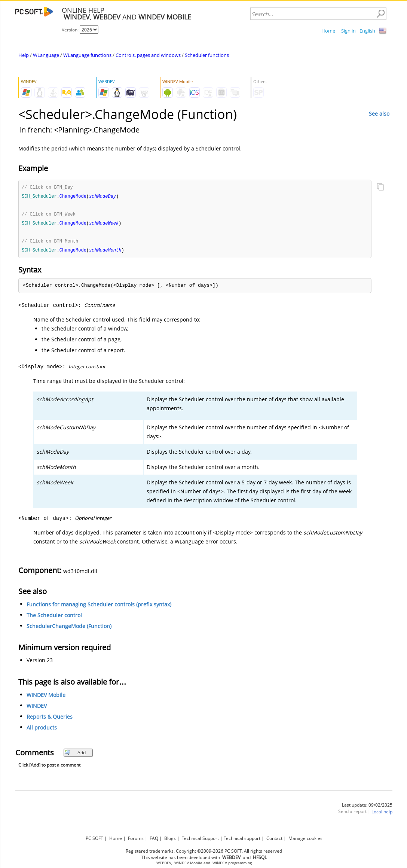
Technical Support (200, 838)
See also (379, 114)
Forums (136, 838)
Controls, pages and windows (148, 55)
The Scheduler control (54, 617)
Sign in (348, 31)
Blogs (170, 838)
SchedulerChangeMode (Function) (69, 628)
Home (328, 31)
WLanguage (46, 55)
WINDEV (37, 708)
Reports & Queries (50, 719)
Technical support (242, 838)
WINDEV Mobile (46, 697)
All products (42, 730)
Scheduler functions (207, 55)
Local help (382, 814)
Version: (71, 30)
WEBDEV (164, 863)
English (367, 31)
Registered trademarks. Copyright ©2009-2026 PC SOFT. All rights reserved (204, 851)
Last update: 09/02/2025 (367, 807)
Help (24, 55)
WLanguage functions (87, 55)
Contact (274, 838)
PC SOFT (94, 838)
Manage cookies (305, 838)
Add (75, 755)
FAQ (154, 838)
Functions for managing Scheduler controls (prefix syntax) (99, 607)
